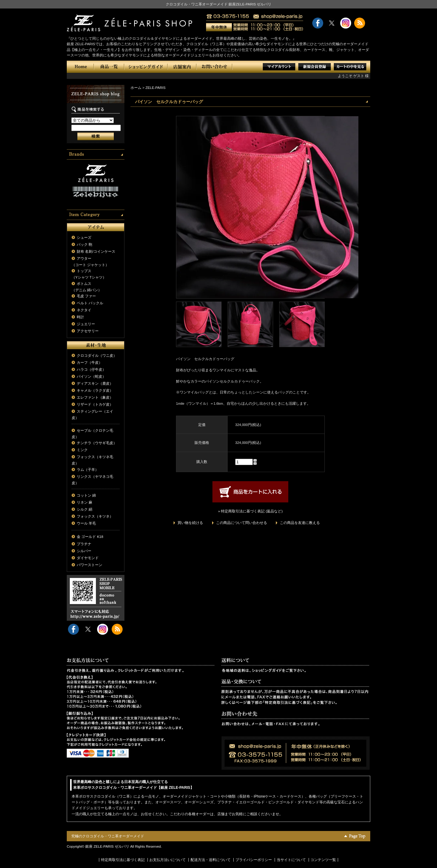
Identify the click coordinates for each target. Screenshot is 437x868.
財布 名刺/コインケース (96, 252)
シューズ (84, 238)
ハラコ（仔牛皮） (91, 370)
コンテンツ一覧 (323, 860)
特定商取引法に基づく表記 (123, 860)
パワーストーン (90, 565)
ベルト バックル (90, 303)
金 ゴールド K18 (90, 537)
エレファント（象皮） (95, 397)
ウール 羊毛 (86, 523)
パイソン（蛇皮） (91, 377)
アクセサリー (88, 331)
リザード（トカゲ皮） (95, 404)
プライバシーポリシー (254, 860)
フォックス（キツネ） (95, 516)
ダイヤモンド (88, 558)
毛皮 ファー (86, 296)
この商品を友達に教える (300, 523)
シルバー (84, 551)
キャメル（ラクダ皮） (95, 390)
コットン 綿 (86, 495)
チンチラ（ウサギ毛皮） (97, 443)
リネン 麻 (85, 502)
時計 (80, 317)
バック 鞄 (85, 245)
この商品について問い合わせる (242, 523)
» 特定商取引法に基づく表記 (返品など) (250, 511)
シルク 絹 (85, 509)
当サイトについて (291, 860)
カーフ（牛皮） (90, 363)
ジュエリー (86, 324)
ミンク (82, 450)
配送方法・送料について (211, 860)
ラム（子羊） (88, 470)
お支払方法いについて (168, 860)
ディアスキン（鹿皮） (95, 383)
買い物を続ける (190, 523)
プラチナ (84, 544)
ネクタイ (84, 310)
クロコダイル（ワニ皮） (97, 356)
